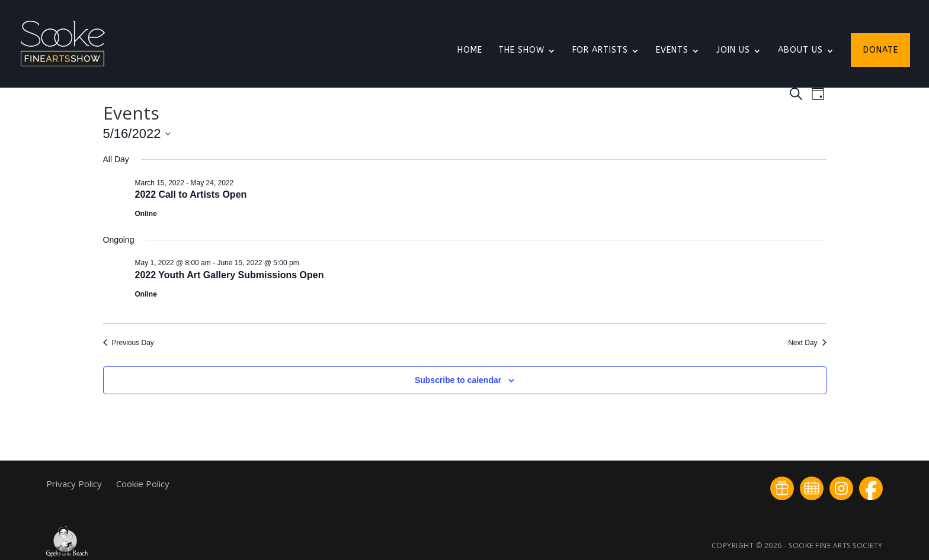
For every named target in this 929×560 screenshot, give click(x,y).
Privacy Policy (75, 484)
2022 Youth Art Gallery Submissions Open (230, 275)
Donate (881, 51)
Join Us (733, 51)
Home (470, 51)
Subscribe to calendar (458, 380)
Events (672, 51)
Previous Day (129, 343)
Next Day (807, 343)
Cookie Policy (143, 484)
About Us (800, 51)
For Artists (600, 51)
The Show (521, 51)
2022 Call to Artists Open (191, 194)
